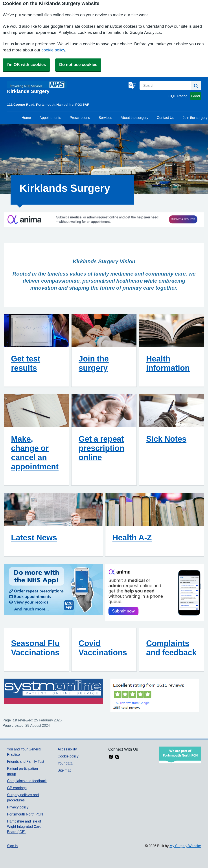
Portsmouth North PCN (25, 814)
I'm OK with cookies (26, 64)
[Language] (132, 85)
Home (26, 118)
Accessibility (67, 749)
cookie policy (53, 50)
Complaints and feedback (171, 648)
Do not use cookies (78, 64)
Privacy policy (18, 807)
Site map (65, 770)
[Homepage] (67, 87)
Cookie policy (68, 756)
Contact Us (165, 118)
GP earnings (17, 788)
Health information (168, 363)
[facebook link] (111, 757)
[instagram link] (117, 757)
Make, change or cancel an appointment (35, 453)
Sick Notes (166, 439)
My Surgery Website (185, 846)
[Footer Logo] (180, 755)
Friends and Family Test (26, 761)
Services (105, 118)
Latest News (34, 538)
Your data (65, 763)
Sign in (12, 846)
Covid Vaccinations (103, 648)
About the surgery (134, 118)
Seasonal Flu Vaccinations (35, 648)
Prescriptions (80, 118)
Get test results (26, 363)
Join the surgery (195, 118)
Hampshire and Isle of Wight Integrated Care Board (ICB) (24, 826)
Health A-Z (132, 538)
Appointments (50, 118)
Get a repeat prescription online (101, 448)
